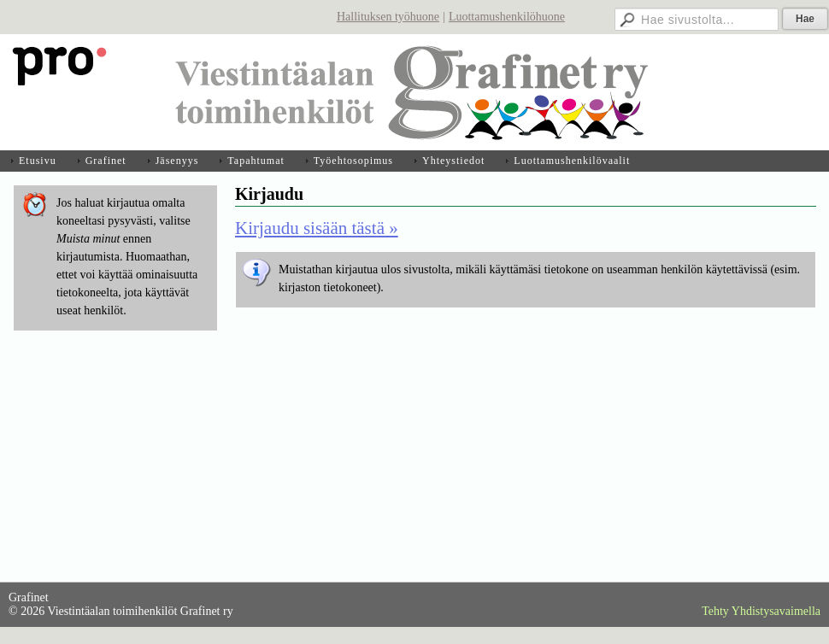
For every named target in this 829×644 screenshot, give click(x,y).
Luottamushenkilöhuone (507, 17)
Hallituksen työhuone (388, 17)
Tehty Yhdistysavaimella (761, 611)
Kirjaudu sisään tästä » (317, 228)
